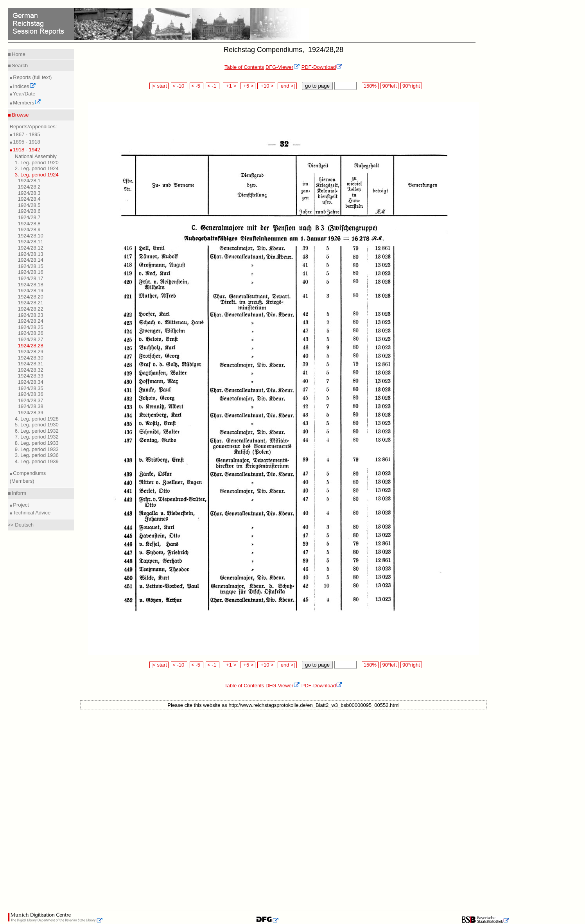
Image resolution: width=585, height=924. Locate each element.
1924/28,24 (31, 321)
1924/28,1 (29, 181)
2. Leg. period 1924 (37, 168)
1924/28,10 (31, 236)
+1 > (231, 86)
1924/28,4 (29, 199)
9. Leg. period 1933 (37, 449)
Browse (20, 115)
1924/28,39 (31, 413)
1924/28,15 (31, 266)
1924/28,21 (31, 303)
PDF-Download (322, 67)
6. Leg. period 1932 (37, 431)
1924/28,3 (29, 193)
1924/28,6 (29, 211)
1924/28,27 (31, 339)
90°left (389, 86)
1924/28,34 (31, 382)
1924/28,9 (29, 229)
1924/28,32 (31, 370)
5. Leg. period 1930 (37, 425)
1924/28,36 (31, 394)
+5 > (248, 86)
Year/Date (24, 94)
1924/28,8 (29, 224)
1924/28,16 (31, 272)
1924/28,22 (31, 309)
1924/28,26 (31, 333)
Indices (24, 86)
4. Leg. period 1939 (37, 461)
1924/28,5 (29, 205)
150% (370, 86)
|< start (159, 86)
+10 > (266, 86)
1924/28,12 (31, 248)
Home (18, 54)
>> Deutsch (21, 525)
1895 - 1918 (26, 142)
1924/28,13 (31, 254)
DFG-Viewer (283, 67)
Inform (18, 493)
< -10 (179, 86)
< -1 (213, 86)
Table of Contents (244, 67)
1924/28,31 (31, 364)
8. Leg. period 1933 (37, 443)
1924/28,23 (31, 315)
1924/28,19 (31, 290)
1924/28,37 (31, 400)
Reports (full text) (32, 77)
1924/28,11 (31, 242)
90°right (411, 86)
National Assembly (36, 156)
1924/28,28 (31, 346)
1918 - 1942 (26, 150)
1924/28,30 (31, 358)
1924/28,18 (31, 285)
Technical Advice (31, 513)
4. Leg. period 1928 (37, 419)
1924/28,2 (29, 187)
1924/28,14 (31, 260)
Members (26, 103)
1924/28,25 (31, 327)
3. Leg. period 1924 (37, 175)
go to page (317, 86)
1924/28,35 (31, 388)
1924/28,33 (31, 376)
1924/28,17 (31, 278)
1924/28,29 (31, 351)
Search (19, 66)
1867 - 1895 (26, 134)
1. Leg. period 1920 (37, 163)
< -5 (197, 86)
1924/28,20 (31, 297)
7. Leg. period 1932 (37, 437)
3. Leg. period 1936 (37, 455)
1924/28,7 (29, 217)
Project (20, 505)
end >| (287, 86)
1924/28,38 (31, 406)
